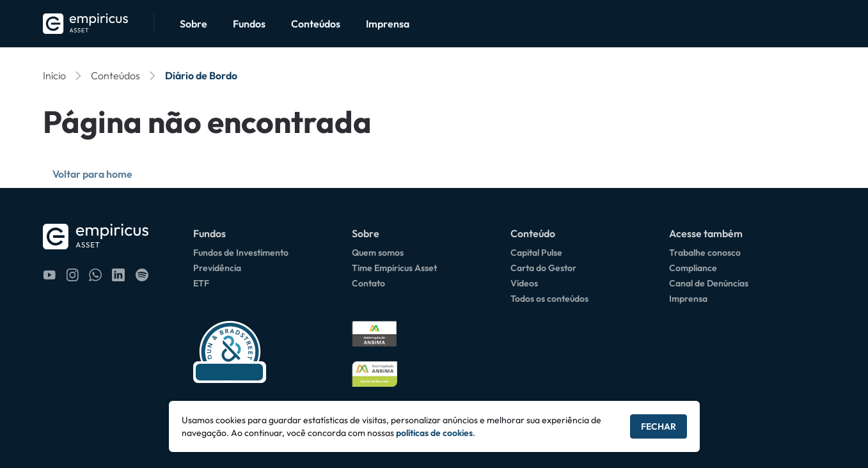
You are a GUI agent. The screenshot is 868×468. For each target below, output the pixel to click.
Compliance (693, 268)
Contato (368, 283)
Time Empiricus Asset (394, 268)
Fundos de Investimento (241, 253)
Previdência (217, 268)
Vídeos (524, 283)
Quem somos (378, 253)
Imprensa (388, 24)
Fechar (659, 426)
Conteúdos (316, 24)
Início (54, 75)
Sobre (193, 24)
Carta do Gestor (543, 268)
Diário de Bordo (201, 75)
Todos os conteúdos (549, 299)
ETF (201, 283)
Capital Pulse (536, 253)
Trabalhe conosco (705, 253)
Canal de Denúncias (709, 283)
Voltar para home (92, 174)
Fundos (249, 24)
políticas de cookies (434, 433)
